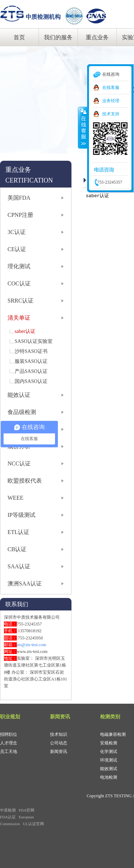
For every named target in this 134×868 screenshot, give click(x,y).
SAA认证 (19, 566)
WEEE (15, 498)
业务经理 (111, 101)
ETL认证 (18, 532)
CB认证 (17, 549)
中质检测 (8, 810)
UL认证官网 (33, 824)
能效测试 (109, 769)
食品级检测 (22, 412)
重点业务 (97, 37)
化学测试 (109, 752)
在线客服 (111, 88)
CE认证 (17, 249)
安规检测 (109, 743)
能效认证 (19, 395)
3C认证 (17, 232)
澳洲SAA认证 (25, 583)
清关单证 (19, 318)
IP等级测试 (21, 515)
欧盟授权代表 (25, 481)
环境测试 (109, 760)
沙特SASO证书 (31, 351)
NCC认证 (19, 463)
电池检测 (109, 777)
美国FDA (19, 198)
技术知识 (59, 734)
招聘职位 (9, 734)
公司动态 (59, 743)
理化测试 (19, 266)
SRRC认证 (21, 301)
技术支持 (111, 114)
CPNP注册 (20, 215)
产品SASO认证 (31, 371)
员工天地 (9, 752)
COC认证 (19, 283)
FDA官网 (26, 810)
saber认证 (25, 331)
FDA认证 (8, 817)
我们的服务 (58, 37)
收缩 (83, 128)
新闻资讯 (59, 752)
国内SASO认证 (31, 381)
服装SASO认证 (31, 361)
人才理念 (9, 743)
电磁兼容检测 (113, 734)
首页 (19, 37)
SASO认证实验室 (34, 341)
